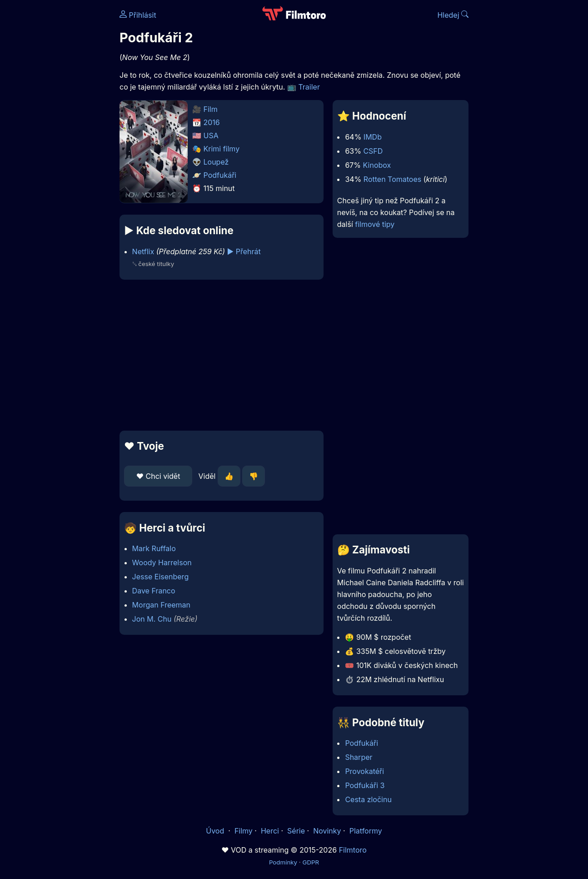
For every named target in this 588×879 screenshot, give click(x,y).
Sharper (359, 757)
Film (211, 109)
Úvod (216, 831)
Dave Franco (154, 591)
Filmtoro (353, 850)
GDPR (311, 862)
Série (296, 831)
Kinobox (377, 165)
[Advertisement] (222, 355)
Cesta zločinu (368, 799)
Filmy (244, 831)
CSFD (373, 151)
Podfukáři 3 (365, 785)
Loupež (216, 162)
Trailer (309, 87)
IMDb (373, 137)
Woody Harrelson (162, 563)
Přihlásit (138, 15)
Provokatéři (364, 771)
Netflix (143, 251)
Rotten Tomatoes (392, 179)
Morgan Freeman (161, 605)
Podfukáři (220, 175)
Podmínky (283, 862)
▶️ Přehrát (244, 251)
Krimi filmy (222, 149)
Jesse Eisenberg (161, 577)
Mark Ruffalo (154, 548)
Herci (270, 831)
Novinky (327, 831)
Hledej (453, 15)
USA (211, 136)
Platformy (366, 831)
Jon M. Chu (152, 619)
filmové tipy (375, 224)
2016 (212, 122)
